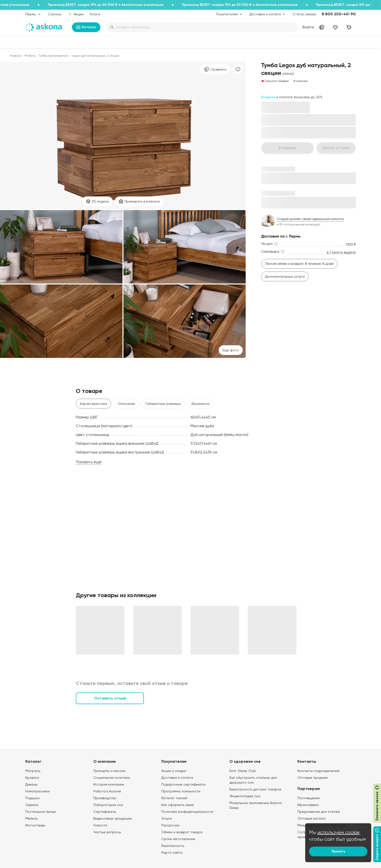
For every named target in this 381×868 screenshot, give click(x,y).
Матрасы (33, 771)
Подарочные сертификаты (183, 784)
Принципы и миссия (109, 771)
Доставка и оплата (177, 778)
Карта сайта (172, 852)
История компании (109, 784)
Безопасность (173, 846)
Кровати (32, 778)
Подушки (32, 798)
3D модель (97, 201)
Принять (338, 851)
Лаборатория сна (108, 805)
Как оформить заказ (178, 805)
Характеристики (93, 404)
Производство (105, 798)
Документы (200, 404)
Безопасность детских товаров (255, 789)
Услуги (95, 14)
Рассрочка (170, 825)
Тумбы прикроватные (54, 56)
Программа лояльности (181, 791)
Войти (308, 27)
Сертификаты (105, 812)
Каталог (86, 27)
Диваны (31, 784)
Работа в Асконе (107, 791)
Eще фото (231, 350)
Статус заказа (304, 14)
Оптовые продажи (313, 778)
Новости (100, 825)
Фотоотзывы (35, 825)
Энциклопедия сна (245, 796)
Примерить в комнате (139, 201)
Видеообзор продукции (113, 818)
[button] (270, 244)
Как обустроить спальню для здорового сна (253, 780)
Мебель (30, 56)
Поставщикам (309, 798)
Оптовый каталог (312, 818)
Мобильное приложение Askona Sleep (255, 805)
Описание (126, 404)
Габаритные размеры (163, 404)
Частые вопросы (107, 832)
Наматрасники (37, 791)
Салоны (55, 14)
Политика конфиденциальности (187, 812)
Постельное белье (41, 812)
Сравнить (215, 69)
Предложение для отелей (319, 812)
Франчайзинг (308, 805)
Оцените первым (275, 81)
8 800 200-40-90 (339, 14)
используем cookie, (339, 832)
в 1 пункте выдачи (341, 252)
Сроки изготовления (178, 839)
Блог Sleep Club (243, 771)
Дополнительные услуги (285, 276)
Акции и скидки (174, 771)
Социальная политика (112, 778)
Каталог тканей (174, 798)
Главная (15, 56)
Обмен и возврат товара (182, 832)
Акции (76, 14)
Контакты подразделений (318, 771)
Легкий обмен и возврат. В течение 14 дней (299, 264)
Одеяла (32, 805)
